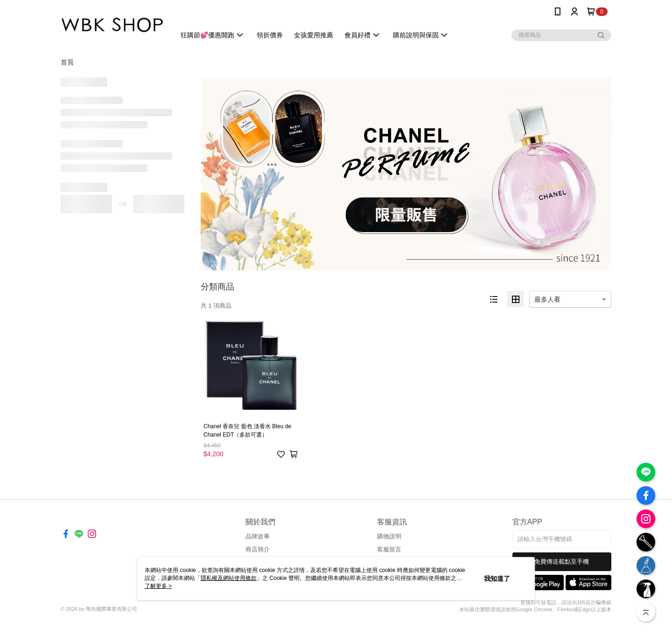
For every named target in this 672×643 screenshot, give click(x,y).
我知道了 (497, 579)
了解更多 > (158, 586)
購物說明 (389, 536)
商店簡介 (258, 549)
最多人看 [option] (547, 299)
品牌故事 (258, 536)
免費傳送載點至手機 (562, 562)
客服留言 (389, 549)
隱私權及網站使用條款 (229, 578)
